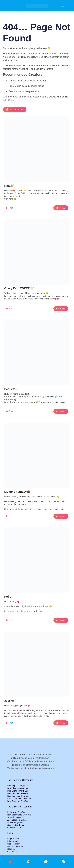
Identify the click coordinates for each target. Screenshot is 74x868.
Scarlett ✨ (12, 389)
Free (11, 208)
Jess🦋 (9, 701)
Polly (8, 597)
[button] (63, 6)
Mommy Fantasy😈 (17, 492)
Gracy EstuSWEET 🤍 (19, 288)
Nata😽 (9, 186)
